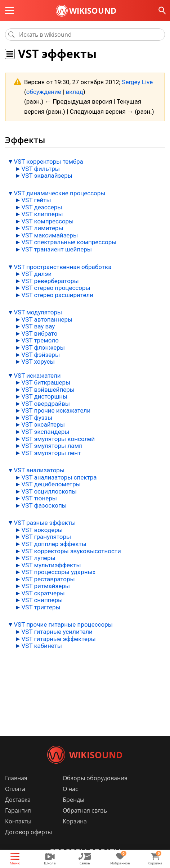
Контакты (18, 821)
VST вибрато (39, 333)
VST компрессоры (47, 221)
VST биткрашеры (46, 382)
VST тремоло (40, 340)
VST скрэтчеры (43, 593)
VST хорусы (38, 362)
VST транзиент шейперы (57, 249)
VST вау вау (38, 326)
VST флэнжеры (43, 347)
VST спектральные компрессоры (69, 242)
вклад (74, 92)
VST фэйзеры (41, 355)
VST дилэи (36, 274)
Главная (16, 778)
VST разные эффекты (45, 523)
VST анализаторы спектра (59, 477)
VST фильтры (41, 169)
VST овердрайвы (46, 404)
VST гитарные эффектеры (58, 639)
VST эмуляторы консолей (58, 439)
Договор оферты (28, 832)
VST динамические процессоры (59, 193)
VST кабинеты (42, 646)
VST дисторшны (44, 396)
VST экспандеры (45, 432)
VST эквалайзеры (47, 176)
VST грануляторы (46, 537)
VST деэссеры (42, 207)
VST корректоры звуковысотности (71, 551)
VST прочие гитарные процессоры (63, 624)
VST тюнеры (39, 498)
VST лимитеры (42, 228)
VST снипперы (42, 600)
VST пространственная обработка (62, 267)
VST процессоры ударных (58, 572)
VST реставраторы (48, 579)
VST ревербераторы (50, 281)
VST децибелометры (51, 484)
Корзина (75, 821)
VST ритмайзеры (46, 586)
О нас (70, 789)
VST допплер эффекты (54, 544)
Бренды (73, 800)
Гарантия (18, 810)
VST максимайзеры (50, 235)
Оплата (15, 789)
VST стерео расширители (57, 295)
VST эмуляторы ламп (52, 446)
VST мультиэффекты (51, 565)
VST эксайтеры (43, 424)
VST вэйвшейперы (48, 390)
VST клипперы (42, 214)
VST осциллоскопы (49, 491)
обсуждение (44, 92)
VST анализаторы (39, 470)
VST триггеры (41, 607)
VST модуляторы (38, 312)
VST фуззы (37, 418)
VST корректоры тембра (48, 162)
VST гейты (36, 200)
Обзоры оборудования (95, 778)
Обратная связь (85, 810)
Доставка (18, 800)
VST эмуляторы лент (51, 453)
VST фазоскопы (44, 505)
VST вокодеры (42, 530)
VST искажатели (37, 376)
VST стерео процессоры (56, 288)
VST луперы (38, 558)
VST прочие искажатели (56, 410)
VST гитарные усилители (57, 632)
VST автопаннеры (47, 319)
